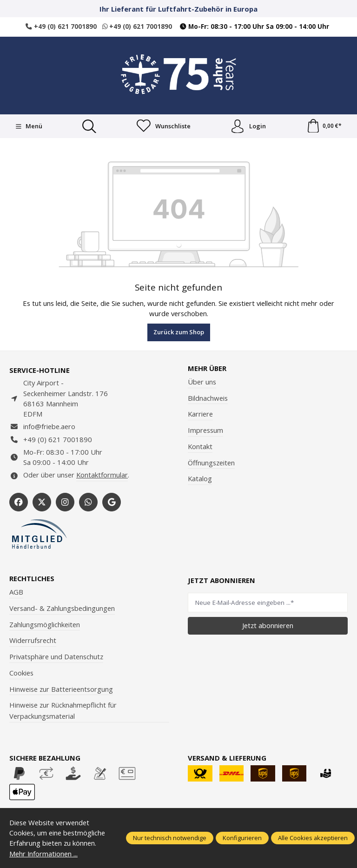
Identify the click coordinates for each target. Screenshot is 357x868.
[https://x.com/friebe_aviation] (42, 502)
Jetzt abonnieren (268, 625)
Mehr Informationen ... (44, 854)
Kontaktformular (102, 475)
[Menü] (29, 126)
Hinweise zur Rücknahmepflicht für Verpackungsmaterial (63, 711)
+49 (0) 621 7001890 (61, 27)
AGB (16, 592)
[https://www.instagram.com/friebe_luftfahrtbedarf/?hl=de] (65, 502)
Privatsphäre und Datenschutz (56, 656)
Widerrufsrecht (33, 641)
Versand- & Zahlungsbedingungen (62, 608)
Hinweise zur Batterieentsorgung (61, 689)
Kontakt (200, 446)
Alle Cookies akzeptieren (313, 838)
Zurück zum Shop (179, 332)
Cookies (21, 673)
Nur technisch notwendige (170, 838)
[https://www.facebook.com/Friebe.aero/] (19, 502)
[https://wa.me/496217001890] (88, 502)
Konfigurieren (242, 838)
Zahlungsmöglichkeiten (45, 624)
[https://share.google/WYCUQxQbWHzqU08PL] (112, 502)
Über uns (202, 382)
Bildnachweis (208, 398)
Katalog (200, 479)
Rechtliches (32, 579)
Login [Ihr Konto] (248, 126)
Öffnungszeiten (211, 463)
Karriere (200, 414)
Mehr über (207, 368)
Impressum (205, 430)
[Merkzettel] (164, 126)
